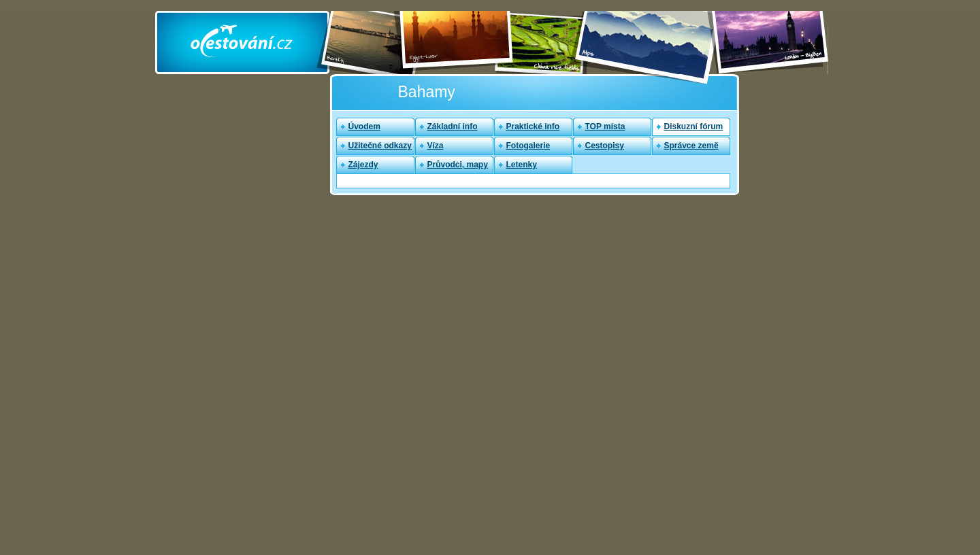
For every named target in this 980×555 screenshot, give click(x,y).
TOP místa (605, 127)
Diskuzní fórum (694, 127)
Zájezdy (363, 165)
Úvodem (364, 127)
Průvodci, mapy (458, 165)
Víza (436, 146)
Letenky (522, 165)
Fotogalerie (528, 146)
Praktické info (533, 127)
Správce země (691, 146)
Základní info (453, 127)
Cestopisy (605, 146)
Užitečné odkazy (380, 146)
